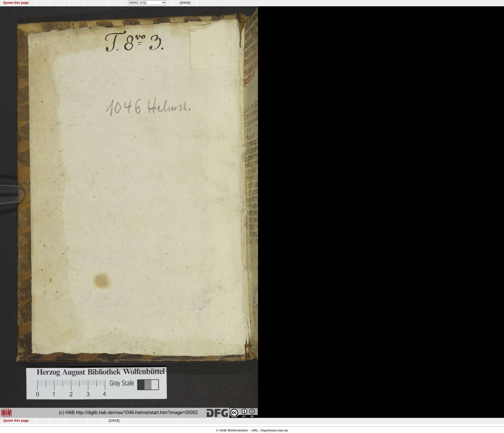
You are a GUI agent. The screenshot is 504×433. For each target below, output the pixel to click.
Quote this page (16, 3)
